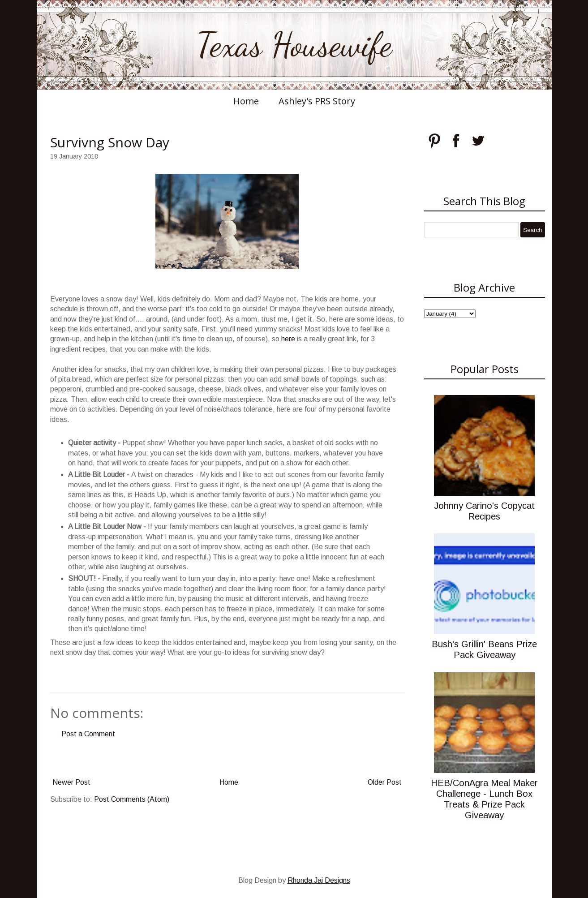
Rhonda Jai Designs (319, 880)
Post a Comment (88, 734)
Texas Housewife (294, 45)
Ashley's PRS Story (317, 101)
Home (246, 101)
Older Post (385, 782)
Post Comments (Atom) (132, 799)
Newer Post (71, 782)
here (288, 339)
